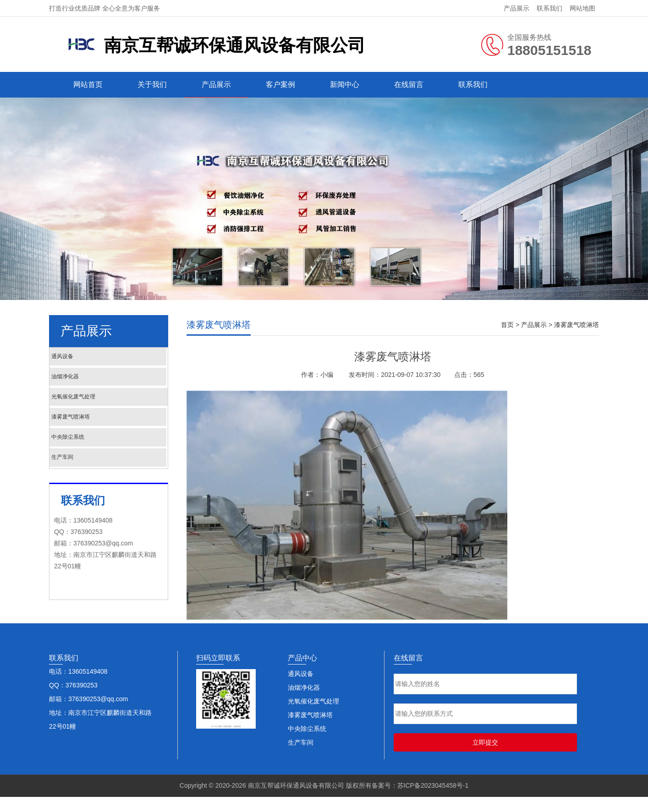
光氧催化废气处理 (97, 407)
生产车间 (82, 480)
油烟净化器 (86, 383)
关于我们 (152, 84)
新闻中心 (345, 84)
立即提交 (485, 758)
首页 (507, 325)
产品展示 (516, 8)
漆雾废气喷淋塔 (93, 432)
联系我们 (549, 8)
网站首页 (88, 84)
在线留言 (409, 84)
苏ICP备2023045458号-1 (433, 801)
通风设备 (82, 359)
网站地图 (582, 8)
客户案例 (280, 84)
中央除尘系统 (90, 456)
